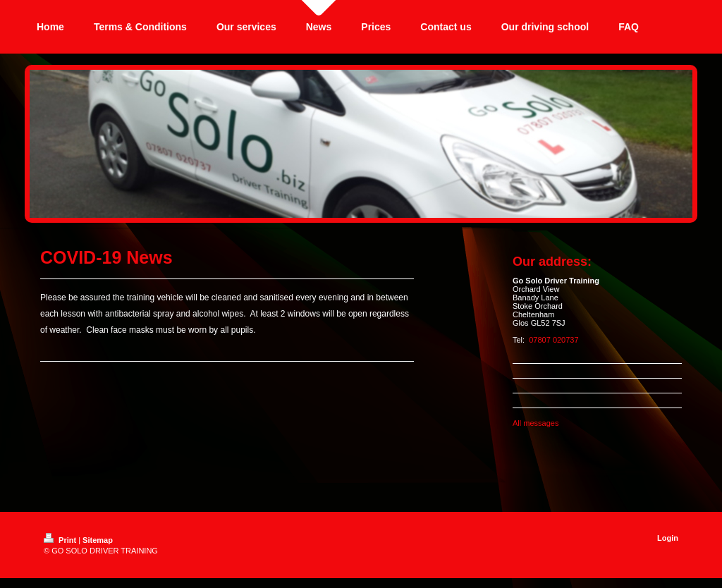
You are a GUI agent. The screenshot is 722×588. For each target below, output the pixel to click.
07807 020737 (553, 340)
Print (61, 540)
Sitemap (98, 540)
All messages (536, 423)
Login (668, 538)
